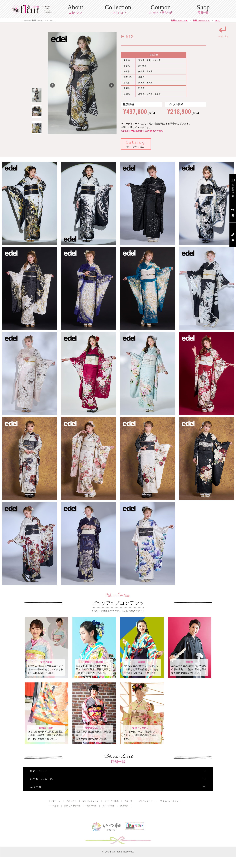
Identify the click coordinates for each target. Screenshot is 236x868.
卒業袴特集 (91, 817)
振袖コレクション (90, 812)
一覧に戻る (223, 31)
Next (112, 85)
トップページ (55, 812)
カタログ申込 (108, 817)
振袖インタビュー (146, 812)
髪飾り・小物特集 (72, 817)
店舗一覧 (128, 812)
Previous (53, 85)
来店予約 (124, 817)
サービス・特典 (111, 812)
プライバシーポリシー (170, 812)
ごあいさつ (71, 812)
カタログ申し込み (136, 144)
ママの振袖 (54, 817)
